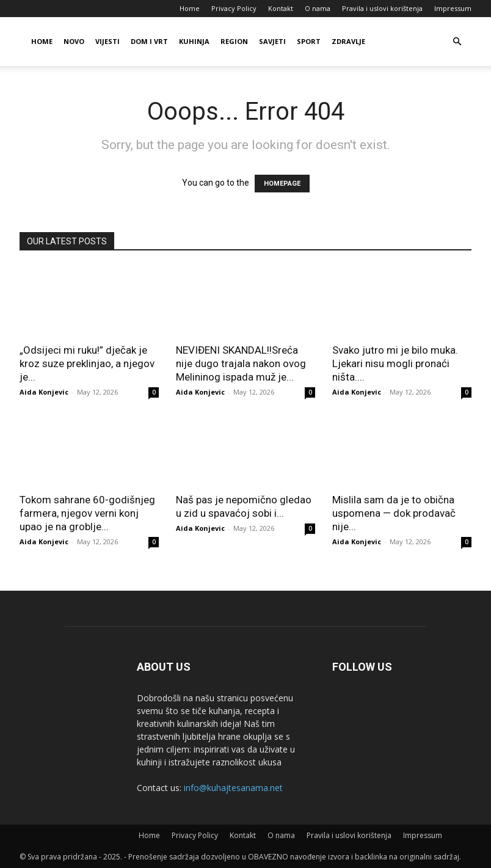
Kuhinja (194, 41)
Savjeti (272, 41)
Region (234, 41)
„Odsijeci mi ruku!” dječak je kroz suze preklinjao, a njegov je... (87, 363)
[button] (457, 42)
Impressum (453, 8)
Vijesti (107, 41)
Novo (74, 41)
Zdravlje (348, 41)
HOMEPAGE (282, 184)
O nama (318, 8)
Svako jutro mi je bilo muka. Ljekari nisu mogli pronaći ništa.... (395, 363)
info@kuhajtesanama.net (233, 788)
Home (190, 8)
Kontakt (281, 8)
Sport (309, 41)
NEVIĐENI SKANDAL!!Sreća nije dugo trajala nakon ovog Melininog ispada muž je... (241, 363)
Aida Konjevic (44, 392)
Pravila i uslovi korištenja (382, 8)
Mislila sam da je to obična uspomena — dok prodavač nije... (394, 513)
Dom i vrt (149, 41)
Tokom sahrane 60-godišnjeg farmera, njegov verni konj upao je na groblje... (87, 513)
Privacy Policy (234, 8)
